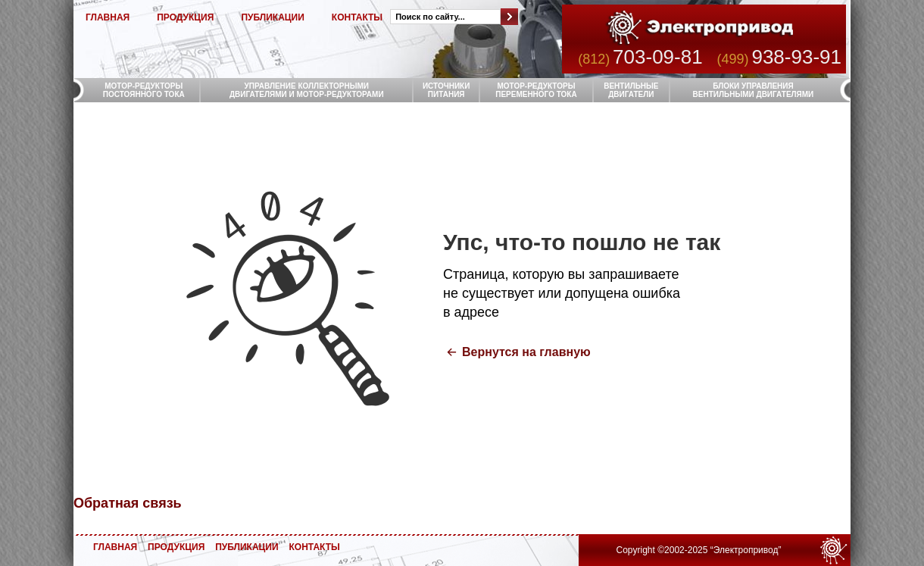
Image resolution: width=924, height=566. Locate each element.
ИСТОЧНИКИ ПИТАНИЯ (446, 90)
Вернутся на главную (526, 352)
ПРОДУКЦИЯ (185, 17)
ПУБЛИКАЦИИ (272, 17)
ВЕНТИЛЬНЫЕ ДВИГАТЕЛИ (631, 90)
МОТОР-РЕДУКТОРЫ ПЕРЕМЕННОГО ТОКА (536, 90)
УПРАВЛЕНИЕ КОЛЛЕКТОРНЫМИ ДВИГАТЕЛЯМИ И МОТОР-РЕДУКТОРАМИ (307, 90)
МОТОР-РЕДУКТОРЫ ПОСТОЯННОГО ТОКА (144, 90)
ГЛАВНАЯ (108, 17)
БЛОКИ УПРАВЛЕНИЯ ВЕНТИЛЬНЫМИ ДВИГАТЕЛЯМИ (754, 90)
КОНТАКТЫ (357, 17)
